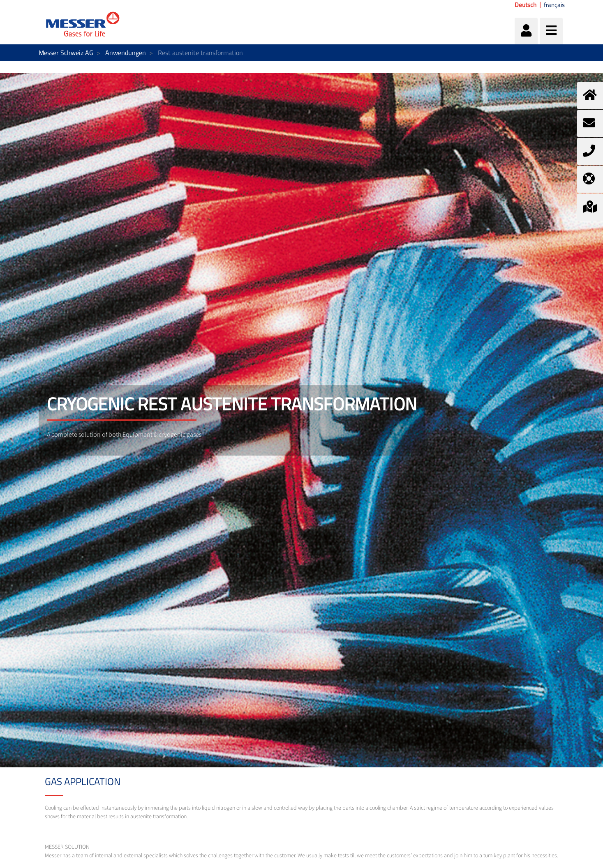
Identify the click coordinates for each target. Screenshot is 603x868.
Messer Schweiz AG (66, 53)
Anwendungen (126, 53)
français (554, 5)
